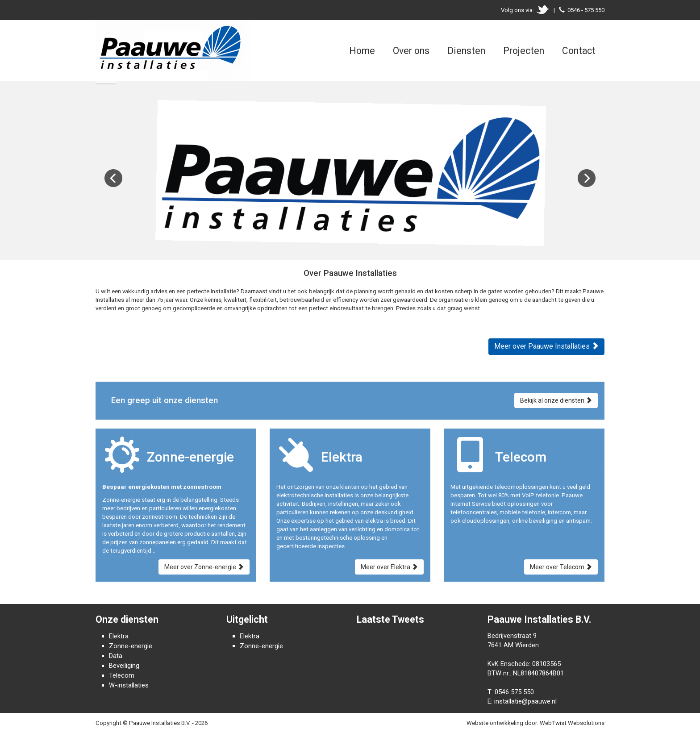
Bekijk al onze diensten (556, 400)
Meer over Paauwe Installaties (546, 346)
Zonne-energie (131, 646)
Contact (579, 51)
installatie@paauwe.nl (525, 701)
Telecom (122, 675)
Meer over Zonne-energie (204, 567)
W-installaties (129, 685)
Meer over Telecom (561, 567)
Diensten (466, 51)
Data (116, 656)
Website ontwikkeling (495, 723)
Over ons (411, 51)
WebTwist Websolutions (572, 723)
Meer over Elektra (389, 567)
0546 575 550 (514, 692)
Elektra (119, 636)
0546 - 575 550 (586, 10)
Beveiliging (124, 666)
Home (362, 51)
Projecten (524, 51)
